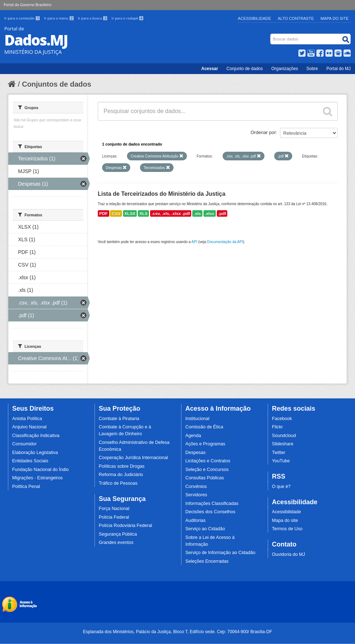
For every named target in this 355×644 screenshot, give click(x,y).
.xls (197, 213)
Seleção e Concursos (207, 470)
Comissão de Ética (204, 427)
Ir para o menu (60, 18)
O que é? (281, 487)
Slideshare (283, 444)
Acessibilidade (254, 18)
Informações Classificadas (212, 503)
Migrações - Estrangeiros (38, 478)
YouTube (281, 461)
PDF (104, 213)
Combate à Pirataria (119, 419)
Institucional (198, 419)
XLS (143, 213)
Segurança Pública (118, 534)
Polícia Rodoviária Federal (126, 526)
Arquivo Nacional (29, 427)
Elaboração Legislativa (35, 453)
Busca (271, 35)
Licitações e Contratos (208, 461)
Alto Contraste (296, 18)
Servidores (196, 495)
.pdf (222, 213)
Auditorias (196, 520)
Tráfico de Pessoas (118, 483)
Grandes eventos (116, 543)
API (194, 242)
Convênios (196, 487)
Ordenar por (263, 132)
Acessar (210, 69)
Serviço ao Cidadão (205, 529)
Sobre (312, 69)
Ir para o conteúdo (23, 18)
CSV (116, 213)
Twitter (279, 453)
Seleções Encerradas (207, 561)
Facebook (282, 419)
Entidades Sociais (30, 461)
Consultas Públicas (205, 478)
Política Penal (26, 487)
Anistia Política (27, 419)
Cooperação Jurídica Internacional (133, 458)
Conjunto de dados (245, 69)
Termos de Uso (287, 529)
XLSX (130, 213)
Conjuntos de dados (57, 84)
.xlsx (210, 213)
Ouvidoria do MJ (289, 554)
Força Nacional (114, 509)
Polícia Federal (114, 517)
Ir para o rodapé (128, 18)
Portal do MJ (339, 69)
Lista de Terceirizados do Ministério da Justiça (162, 194)
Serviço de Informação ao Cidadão (220, 553)
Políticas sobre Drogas (122, 466)
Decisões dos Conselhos (211, 512)
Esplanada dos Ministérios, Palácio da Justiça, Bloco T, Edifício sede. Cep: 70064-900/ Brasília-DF (177, 632)
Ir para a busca (93, 18)
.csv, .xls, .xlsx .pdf (171, 213)
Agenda (193, 436)
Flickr (277, 427)
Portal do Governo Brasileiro (27, 5)
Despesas (196, 453)
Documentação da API (225, 242)
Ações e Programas (205, 444)
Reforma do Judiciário (121, 475)
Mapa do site (285, 520)
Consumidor (25, 444)
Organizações (285, 69)
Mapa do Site (335, 18)
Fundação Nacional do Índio (41, 470)
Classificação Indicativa (36, 436)
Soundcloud (284, 436)
